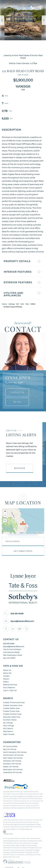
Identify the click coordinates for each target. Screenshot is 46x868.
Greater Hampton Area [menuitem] (13, 705)
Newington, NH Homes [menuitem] (13, 770)
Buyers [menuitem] (6, 679)
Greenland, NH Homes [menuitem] (12, 772)
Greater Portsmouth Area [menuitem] (14, 703)
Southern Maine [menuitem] (10, 720)
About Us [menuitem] (7, 670)
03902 (33, 304)
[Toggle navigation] (40, 8)
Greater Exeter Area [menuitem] (11, 708)
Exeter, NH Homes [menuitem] (11, 767)
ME (17, 304)
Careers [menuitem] (6, 676)
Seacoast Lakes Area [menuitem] (12, 717)
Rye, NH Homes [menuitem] (10, 749)
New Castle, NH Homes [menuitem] (13, 758)
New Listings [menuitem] (9, 726)
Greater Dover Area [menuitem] (11, 711)
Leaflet (21, 533)
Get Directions (23, 551)
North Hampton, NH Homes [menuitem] (15, 752)
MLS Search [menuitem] (8, 729)
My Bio (17, 402)
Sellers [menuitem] (6, 682)
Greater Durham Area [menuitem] (12, 714)
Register (20, 468)
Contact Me (17, 392)
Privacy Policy (8, 834)
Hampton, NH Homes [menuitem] (12, 761)
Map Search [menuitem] (8, 731)
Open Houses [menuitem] (9, 734)
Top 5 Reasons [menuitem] (9, 687)
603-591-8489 (16, 382)
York (22, 304)
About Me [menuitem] (7, 673)
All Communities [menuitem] (10, 746)
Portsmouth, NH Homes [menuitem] (13, 755)
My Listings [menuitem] (8, 723)
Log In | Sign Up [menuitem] (10, 690)
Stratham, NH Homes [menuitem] (12, 764)
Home (4, 304)
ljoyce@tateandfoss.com (19, 621)
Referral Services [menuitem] (10, 685)
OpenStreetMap (31, 533)
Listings (11, 304)
